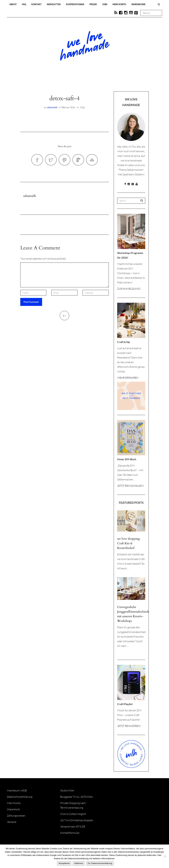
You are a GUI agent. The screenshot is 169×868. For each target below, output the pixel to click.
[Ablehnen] (165, 856)
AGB (24, 790)
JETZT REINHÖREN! (129, 726)
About (13, 4)
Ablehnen (79, 863)
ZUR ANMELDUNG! (129, 289)
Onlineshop (113, 81)
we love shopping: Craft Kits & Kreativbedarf (129, 543)
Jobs (105, 4)
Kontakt (36, 4)
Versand (12, 822)
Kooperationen (75, 4)
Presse (93, 4)
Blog (51, 81)
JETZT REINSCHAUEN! (131, 486)
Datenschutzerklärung (20, 797)
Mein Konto (119, 4)
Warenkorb (138, 4)
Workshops (79, 81)
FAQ (24, 4)
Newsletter (54, 4)
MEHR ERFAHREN (128, 378)
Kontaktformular (70, 833)
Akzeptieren (64, 863)
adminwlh (52, 107)
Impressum (13, 790)
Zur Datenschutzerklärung (100, 863)
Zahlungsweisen (16, 816)
